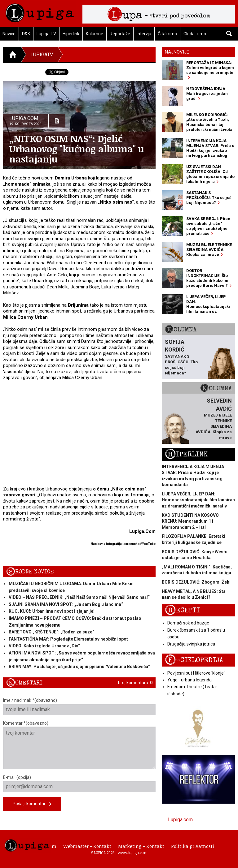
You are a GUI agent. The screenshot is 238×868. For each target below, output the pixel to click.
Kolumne (95, 34)
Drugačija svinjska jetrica (191, 644)
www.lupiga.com (133, 853)
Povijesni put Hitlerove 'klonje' (196, 673)
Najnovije (177, 52)
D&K (26, 34)
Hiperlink (71, 34)
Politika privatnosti (193, 846)
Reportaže (120, 34)
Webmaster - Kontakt (87, 846)
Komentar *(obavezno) (79, 745)
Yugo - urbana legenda (190, 680)
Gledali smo (195, 34)
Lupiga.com (180, 820)
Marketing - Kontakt (141, 846)
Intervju (144, 34)
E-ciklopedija (194, 660)
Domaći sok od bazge (188, 623)
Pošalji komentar (32, 804)
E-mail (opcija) (79, 784)
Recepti (182, 610)
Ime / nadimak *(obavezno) (79, 706)
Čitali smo (167, 34)
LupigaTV (42, 55)
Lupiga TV (46, 34)
